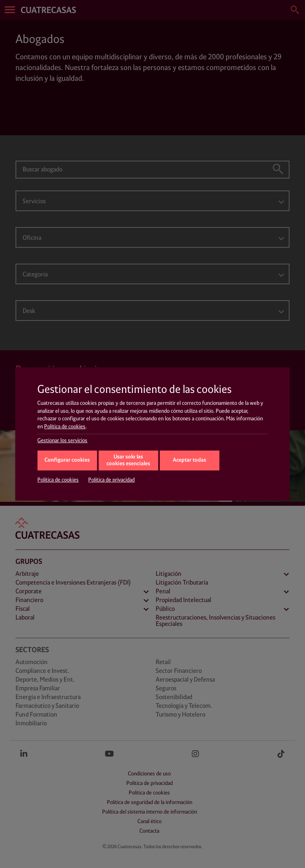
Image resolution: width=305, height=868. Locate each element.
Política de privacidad (111, 480)
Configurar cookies (67, 460)
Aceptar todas (189, 460)
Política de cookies (65, 427)
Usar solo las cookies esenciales (128, 460)
